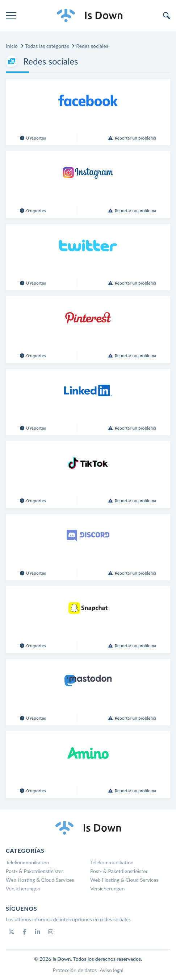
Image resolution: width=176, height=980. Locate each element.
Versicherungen (23, 888)
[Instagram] (51, 932)
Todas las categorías (47, 46)
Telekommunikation (28, 862)
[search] (167, 16)
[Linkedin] (38, 932)
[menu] (11, 16)
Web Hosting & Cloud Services (40, 880)
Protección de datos (75, 970)
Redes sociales (92, 46)
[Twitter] (12, 932)
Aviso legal (111, 970)
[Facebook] (25, 932)
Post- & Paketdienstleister (35, 871)
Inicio (12, 46)
